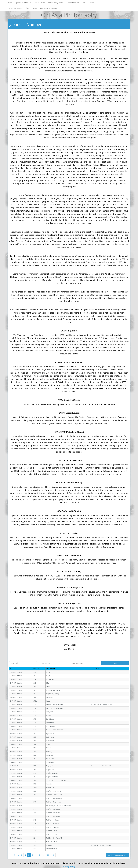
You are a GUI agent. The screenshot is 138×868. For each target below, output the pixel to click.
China (27, 8)
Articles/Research (73, 3)
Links (84, 3)
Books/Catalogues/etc (56, 3)
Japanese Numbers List (23, 3)
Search (115, 663)
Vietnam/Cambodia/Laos (49, 8)
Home (10, 3)
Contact (91, 3)
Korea (35, 8)
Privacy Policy (69, 866)
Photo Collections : (16, 8)
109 (48, 855)
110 (53, 855)
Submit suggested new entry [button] (117, 855)
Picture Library (40, 3)
